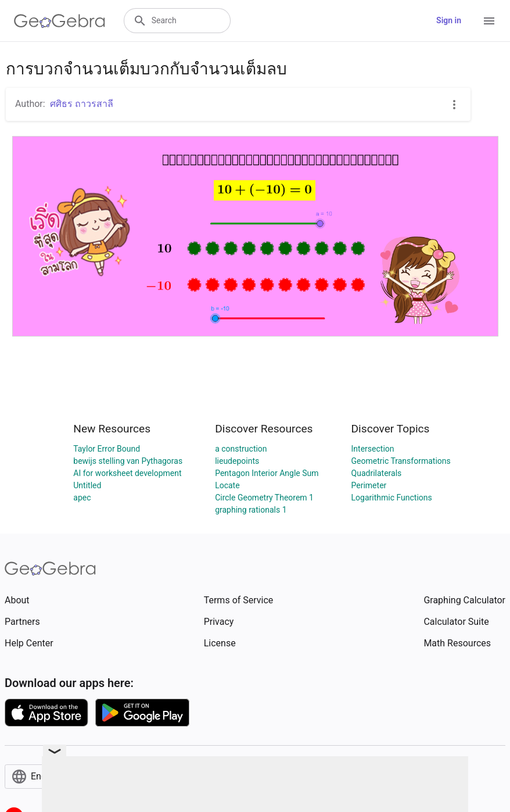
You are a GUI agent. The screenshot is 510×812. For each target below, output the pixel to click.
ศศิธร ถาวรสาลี (82, 104)
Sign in (449, 20)
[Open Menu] (489, 21)
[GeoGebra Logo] (60, 21)
